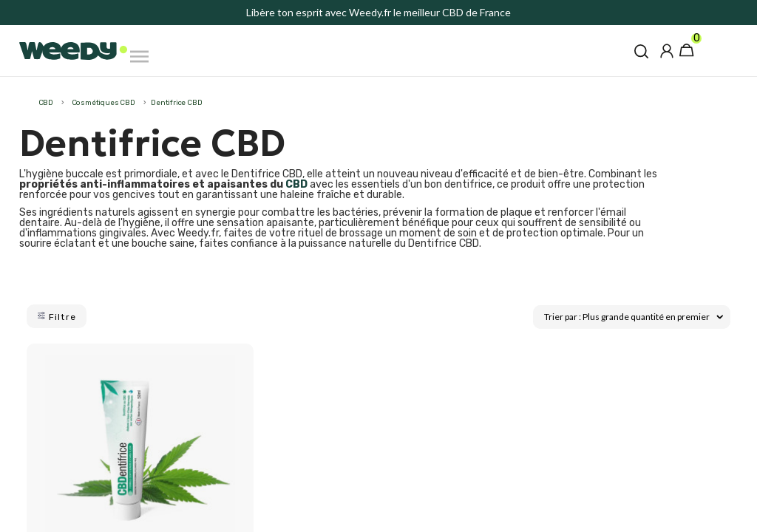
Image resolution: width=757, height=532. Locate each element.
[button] (641, 51)
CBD (296, 184)
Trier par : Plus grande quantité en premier (634, 316)
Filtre (57, 317)
